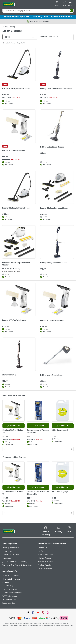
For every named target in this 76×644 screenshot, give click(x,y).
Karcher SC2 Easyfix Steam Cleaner (16, 208)
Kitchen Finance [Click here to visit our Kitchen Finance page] (45, 558)
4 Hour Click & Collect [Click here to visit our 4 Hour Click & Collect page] (11, 555)
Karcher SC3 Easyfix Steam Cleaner (16, 89)
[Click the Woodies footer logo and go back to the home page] (9, 531)
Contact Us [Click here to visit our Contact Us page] (42, 548)
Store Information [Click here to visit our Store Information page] (45, 555)
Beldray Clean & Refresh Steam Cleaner (56, 89)
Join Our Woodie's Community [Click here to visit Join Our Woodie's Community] (15, 562)
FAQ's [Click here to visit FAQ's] (40, 551)
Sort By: (57, 37)
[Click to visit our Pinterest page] (43, 612)
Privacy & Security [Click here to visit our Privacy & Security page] (10, 589)
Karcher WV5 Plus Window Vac (52, 320)
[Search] (71, 11)
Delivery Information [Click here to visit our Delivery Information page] (11, 548)
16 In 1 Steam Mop (9, 375)
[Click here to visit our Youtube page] (38, 612)
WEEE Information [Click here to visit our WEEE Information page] (10, 596)
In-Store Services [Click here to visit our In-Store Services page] (45, 568)
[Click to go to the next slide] (71, 449)
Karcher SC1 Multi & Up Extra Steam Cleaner (16, 264)
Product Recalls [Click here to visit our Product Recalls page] (44, 565)
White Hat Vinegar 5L (60, 430)
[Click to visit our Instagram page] (48, 612)
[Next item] (72, 21)
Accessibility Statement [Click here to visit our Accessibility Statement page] (12, 593)
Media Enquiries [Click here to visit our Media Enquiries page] (9, 600)
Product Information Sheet (11, 271)
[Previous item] (4, 21)
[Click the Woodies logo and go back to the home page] (9, 4)
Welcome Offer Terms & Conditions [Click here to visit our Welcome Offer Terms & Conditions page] (17, 565)
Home (5, 27)
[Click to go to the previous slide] (5, 449)
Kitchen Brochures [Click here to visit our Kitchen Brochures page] (46, 562)
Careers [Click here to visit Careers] (6, 582)
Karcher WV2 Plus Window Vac (14, 150)
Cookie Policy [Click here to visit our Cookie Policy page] (8, 586)
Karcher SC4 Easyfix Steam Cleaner (54, 208)
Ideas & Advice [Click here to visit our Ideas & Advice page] (9, 603)
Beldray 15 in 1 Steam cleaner (52, 375)
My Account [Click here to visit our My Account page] (7, 558)
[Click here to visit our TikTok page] (28, 612)
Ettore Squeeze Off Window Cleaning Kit (38, 431)
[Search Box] (38, 11)
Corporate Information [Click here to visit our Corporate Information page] (12, 579)
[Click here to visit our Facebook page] (33, 612)
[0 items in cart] (64, 4)
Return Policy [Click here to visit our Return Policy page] (8, 551)
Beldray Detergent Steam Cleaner (54, 263)
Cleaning (12, 27)
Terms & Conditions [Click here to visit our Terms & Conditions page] (11, 576)
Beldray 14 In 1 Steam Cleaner (52, 147)
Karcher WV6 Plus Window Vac (14, 320)
